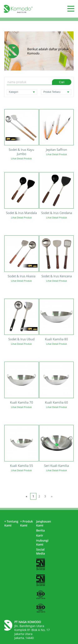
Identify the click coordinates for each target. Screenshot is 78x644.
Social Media (41, 551)
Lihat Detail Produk (21, 158)
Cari (62, 82)
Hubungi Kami (42, 542)
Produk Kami (27, 523)
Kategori (22, 92)
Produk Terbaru (56, 92)
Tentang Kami (11, 523)
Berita (40, 530)
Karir (40, 535)
